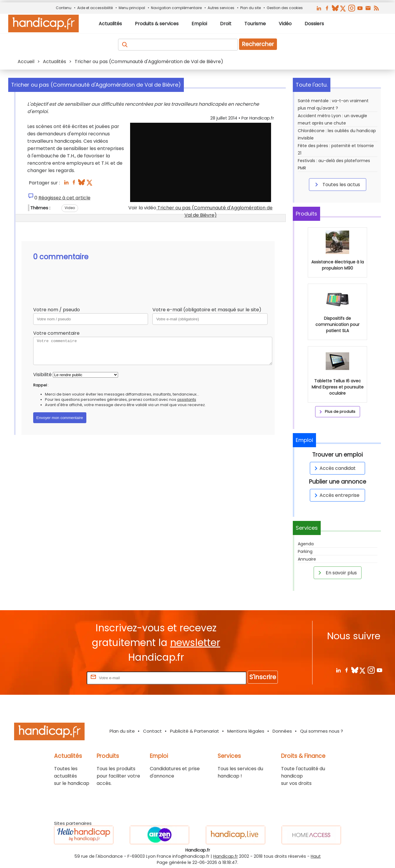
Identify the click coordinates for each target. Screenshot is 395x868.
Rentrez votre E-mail (62, 678)
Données (282, 731)
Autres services (221, 8)
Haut (316, 856)
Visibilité (42, 375)
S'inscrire (263, 677)
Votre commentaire (56, 333)
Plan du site (251, 8)
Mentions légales (246, 731)
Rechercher (258, 44)
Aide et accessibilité (95, 8)
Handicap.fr (226, 856)
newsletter (195, 643)
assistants (187, 399)
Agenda (306, 544)
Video (70, 208)
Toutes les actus (337, 184)
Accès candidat (334, 468)
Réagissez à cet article (64, 198)
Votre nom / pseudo (57, 310)
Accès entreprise (336, 495)
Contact (152, 731)
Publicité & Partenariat (195, 731)
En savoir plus (337, 573)
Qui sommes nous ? (322, 731)
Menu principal (132, 8)
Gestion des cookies (285, 8)
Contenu (64, 8)
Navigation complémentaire (176, 8)
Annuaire (307, 559)
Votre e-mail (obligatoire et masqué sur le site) (207, 310)
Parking (305, 551)
